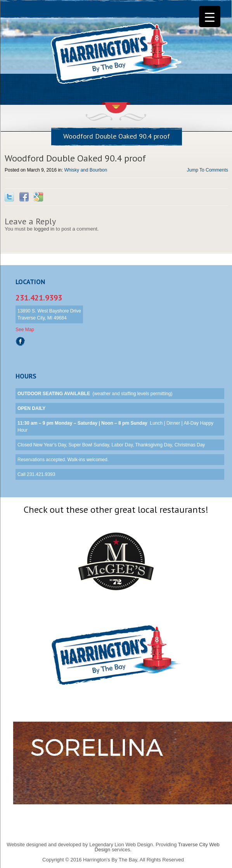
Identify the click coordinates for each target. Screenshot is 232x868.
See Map (25, 330)
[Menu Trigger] (210, 16)
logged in (44, 229)
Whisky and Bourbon (86, 170)
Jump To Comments (208, 170)
